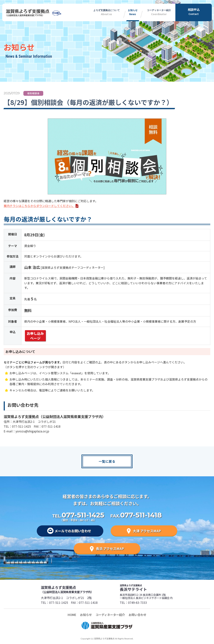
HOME (72, 615)
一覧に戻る (107, 461)
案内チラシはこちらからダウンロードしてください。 (39, 206)
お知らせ (86, 615)
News (133, 12)
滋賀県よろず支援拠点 (74, 589)
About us (106, 12)
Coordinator (159, 12)
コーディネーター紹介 (110, 615)
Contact (194, 12)
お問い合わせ (137, 615)
